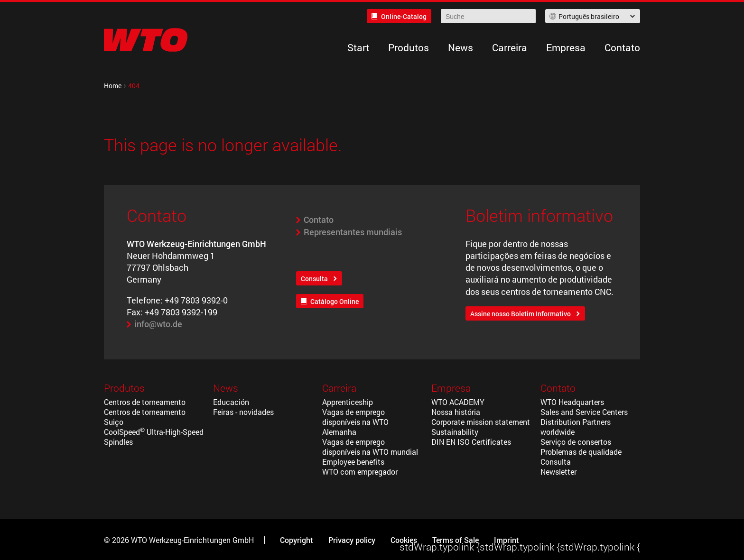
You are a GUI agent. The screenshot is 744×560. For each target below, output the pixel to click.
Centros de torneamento (145, 402)
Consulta (314, 279)
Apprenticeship (348, 402)
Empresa (566, 47)
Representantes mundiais (353, 232)
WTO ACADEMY (458, 402)
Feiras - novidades (243, 412)
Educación (231, 402)
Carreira (510, 47)
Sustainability (455, 432)
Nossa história (456, 412)
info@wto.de (158, 324)
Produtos (409, 47)
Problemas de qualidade (581, 452)
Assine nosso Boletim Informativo (521, 314)
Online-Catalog (404, 16)
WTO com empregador (360, 472)
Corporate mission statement (481, 422)
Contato (622, 47)
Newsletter (558, 472)
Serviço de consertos (576, 442)
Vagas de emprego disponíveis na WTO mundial (370, 447)
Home (113, 86)
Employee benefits (353, 462)
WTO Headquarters (572, 402)
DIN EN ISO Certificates (471, 442)
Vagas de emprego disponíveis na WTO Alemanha (355, 422)
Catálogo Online (335, 301)
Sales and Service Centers (584, 412)
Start (358, 47)
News (460, 47)
